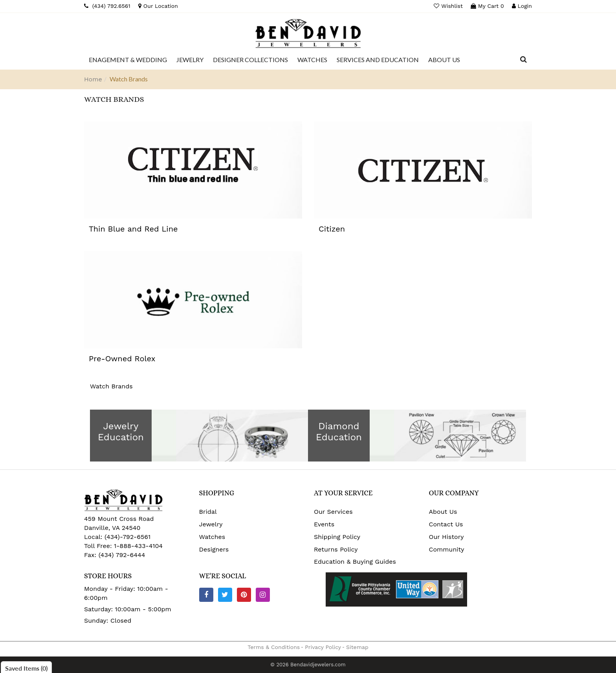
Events (324, 524)
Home (93, 79)
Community (447, 549)
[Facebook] (206, 595)
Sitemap (357, 647)
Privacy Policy (323, 647)
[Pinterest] (244, 595)
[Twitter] (225, 595)
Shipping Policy (337, 537)
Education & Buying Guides (355, 562)
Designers (214, 549)
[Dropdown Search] (523, 60)
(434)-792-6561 (127, 537)
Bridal (208, 512)
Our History (446, 537)
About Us (443, 512)
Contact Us (446, 524)
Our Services (333, 512)
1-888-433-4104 (138, 546)
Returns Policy (336, 549)
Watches (212, 537)
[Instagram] (263, 595)
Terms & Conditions (274, 647)
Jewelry (211, 524)
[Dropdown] (128, 60)
